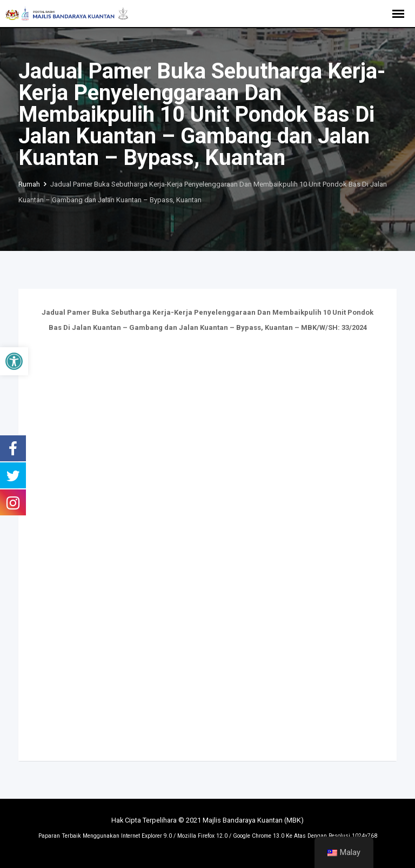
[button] (14, 361)
